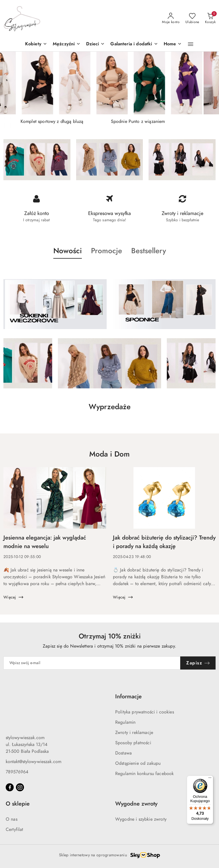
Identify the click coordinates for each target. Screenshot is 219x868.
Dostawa (123, 753)
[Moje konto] (171, 19)
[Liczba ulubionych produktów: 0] (192, 19)
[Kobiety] (36, 44)
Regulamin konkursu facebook (144, 774)
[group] (109, 83)
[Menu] (210, 779)
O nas (12, 819)
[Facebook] (10, 787)
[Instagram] (20, 787)
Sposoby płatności (133, 743)
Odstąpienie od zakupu (138, 763)
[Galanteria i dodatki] (134, 44)
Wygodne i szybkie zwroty (141, 819)
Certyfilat (15, 830)
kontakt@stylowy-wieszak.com (34, 762)
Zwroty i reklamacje (134, 733)
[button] (95, 44)
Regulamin (125, 722)
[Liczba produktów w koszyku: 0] (210, 19)
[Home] (173, 44)
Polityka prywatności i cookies (145, 712)
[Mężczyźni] (67, 44)
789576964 (17, 772)
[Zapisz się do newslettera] (92, 663)
